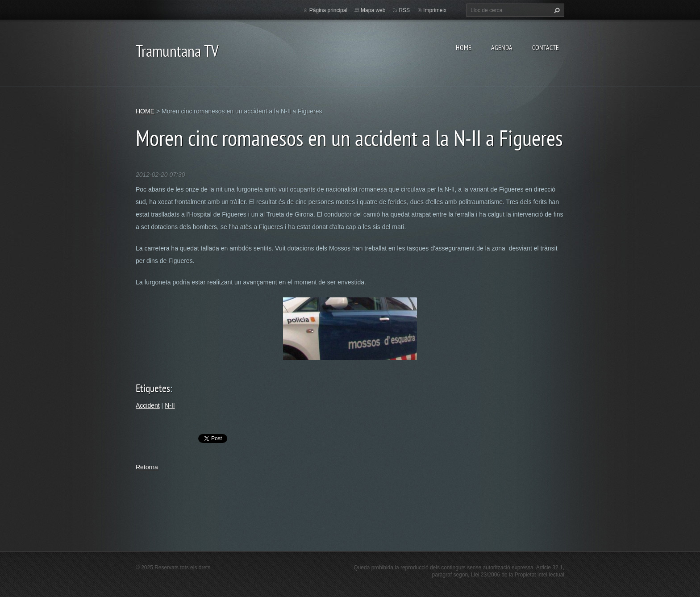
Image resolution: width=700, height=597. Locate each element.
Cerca (556, 10)
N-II (170, 405)
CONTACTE (546, 47)
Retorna (147, 467)
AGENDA (502, 47)
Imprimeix (435, 10)
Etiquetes (153, 388)
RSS (404, 10)
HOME (464, 47)
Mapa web (373, 10)
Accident (148, 405)
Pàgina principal (328, 10)
